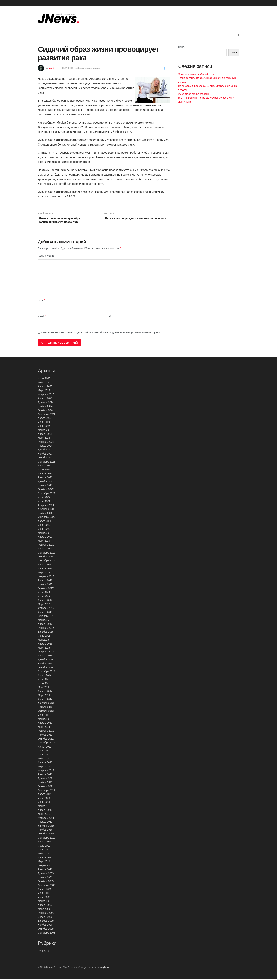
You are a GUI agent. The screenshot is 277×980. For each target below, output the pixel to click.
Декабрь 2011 (46, 780)
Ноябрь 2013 (45, 708)
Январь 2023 (45, 479)
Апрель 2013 (45, 724)
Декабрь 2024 (46, 404)
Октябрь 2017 (46, 590)
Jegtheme (105, 969)
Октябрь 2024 (46, 411)
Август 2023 (45, 467)
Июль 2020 (44, 526)
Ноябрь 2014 (45, 665)
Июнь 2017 (44, 598)
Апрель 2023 (45, 475)
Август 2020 (45, 522)
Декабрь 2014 (46, 661)
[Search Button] (238, 35)
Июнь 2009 (44, 898)
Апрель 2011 (45, 811)
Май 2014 (43, 689)
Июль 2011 (44, 799)
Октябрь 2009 (46, 883)
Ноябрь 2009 (45, 879)
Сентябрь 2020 (46, 518)
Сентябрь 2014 (46, 673)
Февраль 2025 (46, 396)
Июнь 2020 (44, 530)
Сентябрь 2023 (46, 463)
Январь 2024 (45, 447)
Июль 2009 (44, 894)
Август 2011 (45, 795)
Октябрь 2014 (46, 669)
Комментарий (47, 257)
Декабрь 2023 (46, 451)
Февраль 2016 (46, 629)
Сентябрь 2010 (46, 839)
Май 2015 (43, 641)
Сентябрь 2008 (46, 934)
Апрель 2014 (45, 693)
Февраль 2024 (46, 443)
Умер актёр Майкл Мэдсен (193, 94)
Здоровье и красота (89, 68)
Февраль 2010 (46, 867)
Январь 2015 (45, 657)
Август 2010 (45, 843)
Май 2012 (43, 760)
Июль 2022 (44, 499)
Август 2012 (45, 748)
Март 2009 (44, 910)
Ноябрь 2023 (45, 455)
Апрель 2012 (45, 764)
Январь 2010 (45, 871)
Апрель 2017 (45, 601)
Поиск (182, 47)
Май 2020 (43, 534)
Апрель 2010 (45, 859)
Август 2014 (45, 677)
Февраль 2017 (46, 609)
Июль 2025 (44, 380)
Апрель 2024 (45, 435)
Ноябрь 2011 (45, 784)
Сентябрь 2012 (46, 744)
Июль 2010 (44, 847)
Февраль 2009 (46, 914)
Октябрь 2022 (46, 491)
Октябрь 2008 (46, 930)
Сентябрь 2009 (46, 886)
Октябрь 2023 (46, 459)
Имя (42, 302)
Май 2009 (43, 902)
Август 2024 (45, 419)
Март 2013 (44, 728)
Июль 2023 (44, 471)
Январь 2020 (45, 550)
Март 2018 (44, 574)
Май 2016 (43, 621)
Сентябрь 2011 (46, 792)
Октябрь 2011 (46, 787)
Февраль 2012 (46, 772)
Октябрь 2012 (46, 740)
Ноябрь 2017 (45, 586)
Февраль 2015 (46, 653)
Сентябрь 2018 (46, 562)
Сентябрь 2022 (46, 495)
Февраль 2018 (46, 578)
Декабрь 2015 (46, 633)
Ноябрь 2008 (45, 926)
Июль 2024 (44, 423)
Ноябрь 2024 (45, 408)
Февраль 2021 (46, 507)
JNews (48, 969)
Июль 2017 (44, 594)
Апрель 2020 (45, 538)
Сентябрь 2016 (46, 617)
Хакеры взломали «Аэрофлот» (196, 74)
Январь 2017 (45, 613)
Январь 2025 (45, 400)
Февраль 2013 (46, 732)
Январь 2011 (45, 823)
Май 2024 (43, 431)
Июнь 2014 (44, 685)
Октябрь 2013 (46, 712)
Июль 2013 (44, 716)
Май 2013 (43, 720)
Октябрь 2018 (46, 558)
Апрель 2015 (45, 645)
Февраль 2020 (46, 546)
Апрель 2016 (45, 625)
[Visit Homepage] (58, 18)
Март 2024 (44, 439)
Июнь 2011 (44, 803)
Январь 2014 (45, 700)
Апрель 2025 (45, 388)
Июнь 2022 (44, 502)
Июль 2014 (44, 681)
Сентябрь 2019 (46, 554)
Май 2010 (43, 855)
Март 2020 (44, 542)
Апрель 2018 (45, 570)
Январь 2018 (45, 582)
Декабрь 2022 (46, 483)
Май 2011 (43, 807)
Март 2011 (44, 815)
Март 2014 (44, 696)
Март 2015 (44, 649)
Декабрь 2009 (46, 875)
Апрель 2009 (45, 906)
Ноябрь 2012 (45, 736)
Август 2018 (45, 566)
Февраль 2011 (46, 819)
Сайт (110, 318)
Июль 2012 (44, 752)
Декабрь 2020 (46, 510)
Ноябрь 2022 (45, 487)
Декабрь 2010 (46, 827)
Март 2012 (44, 768)
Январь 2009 (45, 918)
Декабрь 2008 (46, 922)
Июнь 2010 (44, 851)
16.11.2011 (68, 68)
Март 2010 (44, 863)
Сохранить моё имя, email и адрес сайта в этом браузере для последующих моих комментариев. (101, 334)
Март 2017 (44, 605)
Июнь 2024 (44, 427)
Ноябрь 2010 (45, 831)
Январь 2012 (45, 776)
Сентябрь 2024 (46, 415)
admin (52, 68)
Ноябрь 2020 (45, 514)
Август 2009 (45, 891)
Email (42, 318)
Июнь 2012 (44, 756)
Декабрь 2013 (46, 704)
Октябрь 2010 (46, 835)
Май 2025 (43, 384)
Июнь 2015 (44, 637)
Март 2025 (44, 392)
